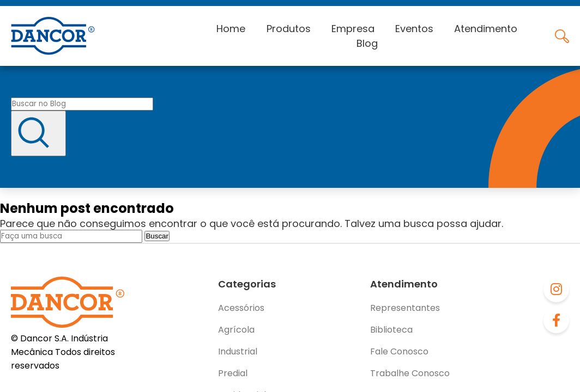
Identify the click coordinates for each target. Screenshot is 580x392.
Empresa (353, 29)
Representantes (405, 308)
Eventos (414, 29)
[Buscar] (38, 133)
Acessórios (241, 308)
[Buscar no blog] (82, 104)
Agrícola (236, 330)
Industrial (238, 351)
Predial (233, 373)
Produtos (289, 29)
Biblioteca (391, 330)
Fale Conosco (399, 351)
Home (231, 29)
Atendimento (486, 29)
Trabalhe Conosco (410, 373)
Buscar (157, 236)
